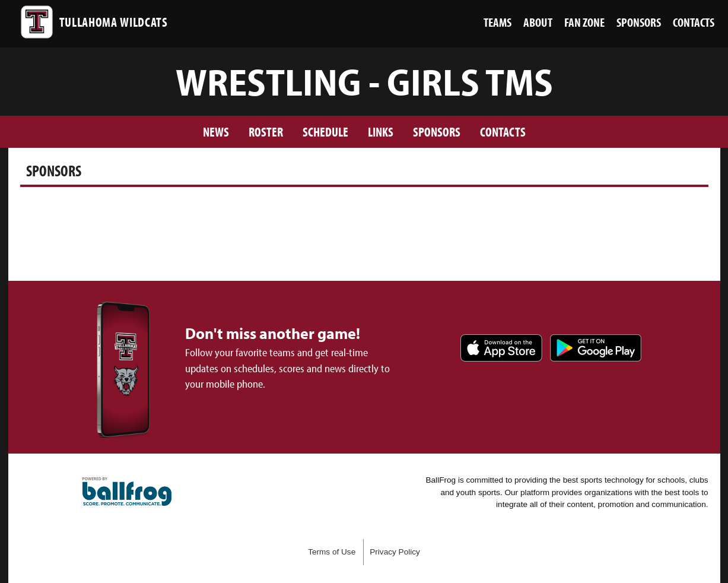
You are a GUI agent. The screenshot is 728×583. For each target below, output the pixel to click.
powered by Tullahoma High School (127, 492)
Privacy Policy (395, 552)
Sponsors (437, 132)
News (216, 132)
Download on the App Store (501, 348)
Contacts (503, 132)
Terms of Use (332, 552)
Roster (266, 132)
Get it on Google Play (596, 348)
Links (381, 132)
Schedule (325, 132)
